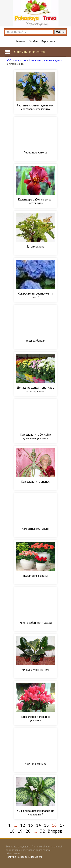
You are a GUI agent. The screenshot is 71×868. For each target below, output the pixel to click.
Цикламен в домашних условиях (36, 719)
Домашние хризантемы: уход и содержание (36, 389)
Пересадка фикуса (35, 152)
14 (38, 825)
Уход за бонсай (35, 341)
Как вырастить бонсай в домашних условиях (36, 436)
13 (30, 825)
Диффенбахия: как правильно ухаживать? (35, 813)
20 (28, 831)
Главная (21, 41)
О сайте (33, 41)
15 (46, 825)
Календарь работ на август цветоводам (35, 201)
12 (23, 825)
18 (12, 831)
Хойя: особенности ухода (36, 623)
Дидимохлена (36, 246)
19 (20, 831)
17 (62, 825)
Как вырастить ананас (35, 482)
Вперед (55, 831)
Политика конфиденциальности (24, 857)
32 (42, 831)
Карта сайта (48, 41)
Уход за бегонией (35, 764)
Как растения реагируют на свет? (35, 295)
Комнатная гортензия (35, 529)
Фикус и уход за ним (35, 670)
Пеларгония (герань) (36, 576)
